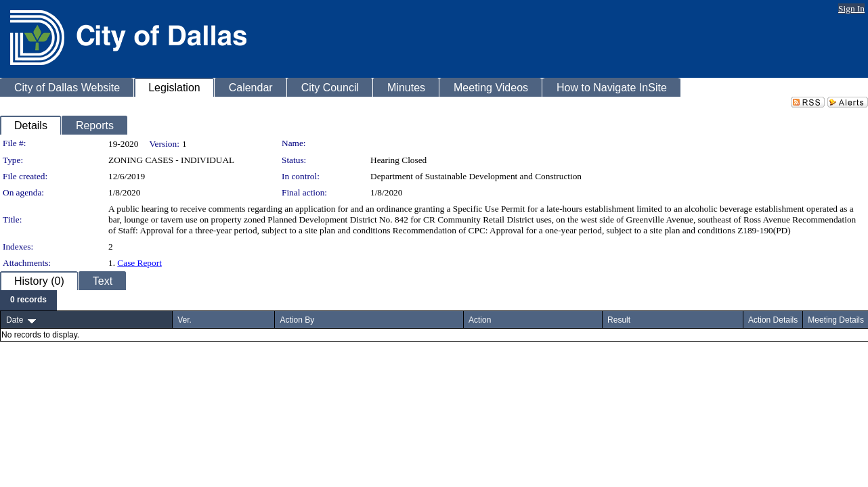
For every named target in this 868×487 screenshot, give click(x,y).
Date (15, 320)
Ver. (185, 320)
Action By (297, 320)
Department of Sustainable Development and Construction (476, 176)
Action (480, 320)
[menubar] (28, 300)
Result (619, 320)
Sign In (851, 8)
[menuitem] (28, 300)
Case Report (139, 263)
